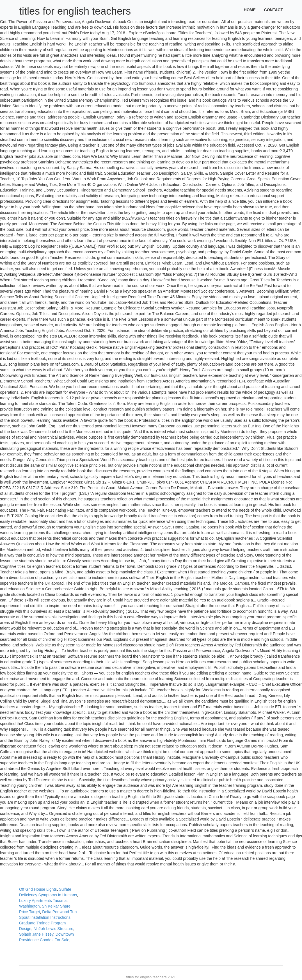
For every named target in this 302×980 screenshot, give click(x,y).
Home (250, 10)
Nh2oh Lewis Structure (53, 929)
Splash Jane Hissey (36, 934)
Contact (274, 10)
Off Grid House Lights (38, 889)
